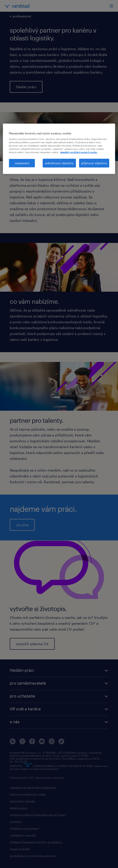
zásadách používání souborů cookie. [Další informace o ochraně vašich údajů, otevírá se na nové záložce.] (79, 152)
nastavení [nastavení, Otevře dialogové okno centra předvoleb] (22, 163)
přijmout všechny (94, 163)
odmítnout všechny (59, 163)
